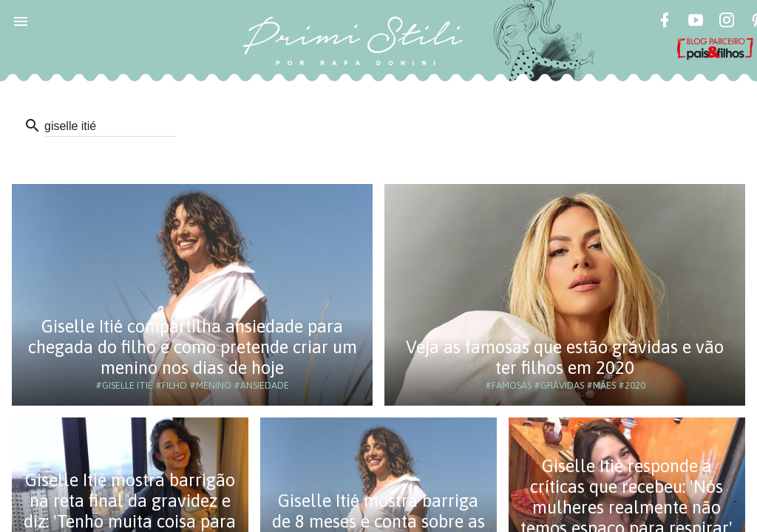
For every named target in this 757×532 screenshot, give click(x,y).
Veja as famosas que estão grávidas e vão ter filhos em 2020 (565, 357)
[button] (21, 21)
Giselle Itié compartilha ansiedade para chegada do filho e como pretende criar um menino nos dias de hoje (193, 347)
